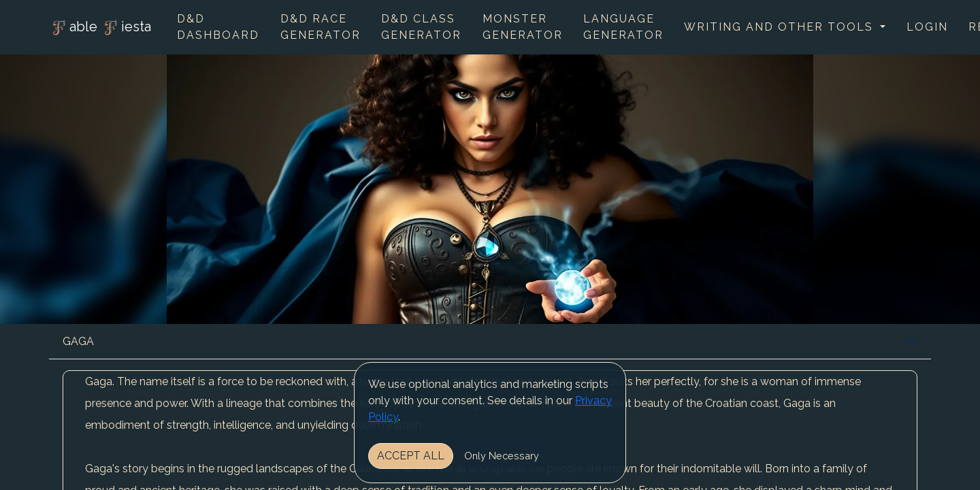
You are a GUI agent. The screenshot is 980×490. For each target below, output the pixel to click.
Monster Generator (523, 27)
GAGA (78, 341)
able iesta (100, 28)
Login (927, 27)
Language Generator (623, 27)
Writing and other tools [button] (781, 27)
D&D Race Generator (321, 27)
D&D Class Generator (421, 27)
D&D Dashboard (218, 27)
